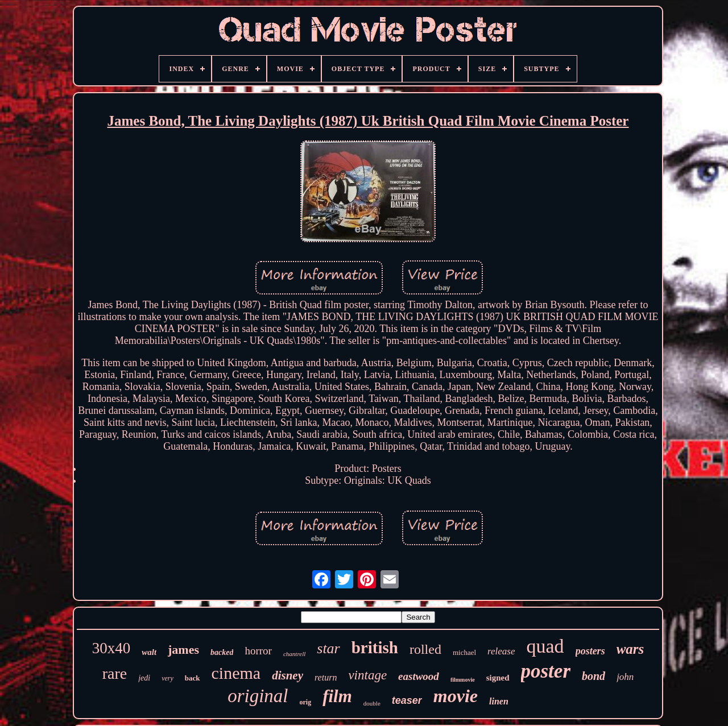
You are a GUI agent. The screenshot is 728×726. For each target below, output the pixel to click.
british (375, 648)
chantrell (294, 654)
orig (306, 702)
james (183, 650)
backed (222, 652)
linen (499, 701)
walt (149, 652)
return (326, 677)
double (372, 703)
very (167, 678)
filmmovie (463, 680)
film (337, 696)
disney (288, 675)
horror (258, 651)
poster (546, 671)
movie (456, 696)
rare (115, 673)
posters (590, 651)
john (625, 677)
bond (593, 676)
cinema (236, 673)
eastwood (419, 676)
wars (630, 649)
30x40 (111, 648)
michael (464, 652)
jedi (144, 678)
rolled (425, 649)
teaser (407, 700)
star (328, 648)
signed (498, 678)
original (258, 696)
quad (545, 646)
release (501, 651)
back (193, 678)
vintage (367, 675)
